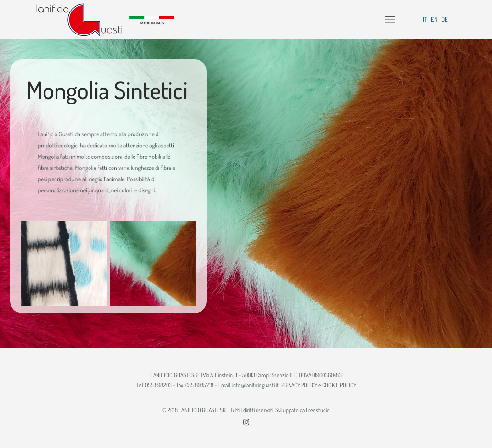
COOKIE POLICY (339, 385)
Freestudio (318, 410)
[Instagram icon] (246, 422)
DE (445, 19)
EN (434, 19)
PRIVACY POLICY (299, 385)
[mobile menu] (390, 19)
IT (425, 19)
